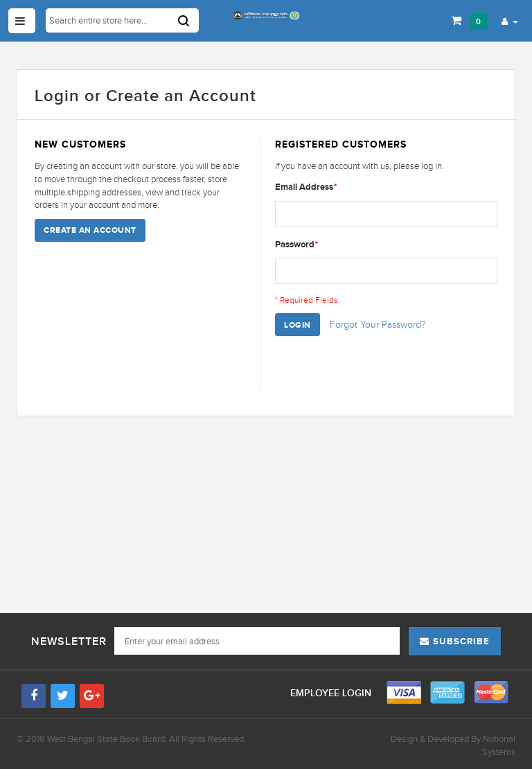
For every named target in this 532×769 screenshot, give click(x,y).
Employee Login (332, 693)
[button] (510, 21)
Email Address (306, 187)
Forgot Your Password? (378, 325)
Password (296, 244)
